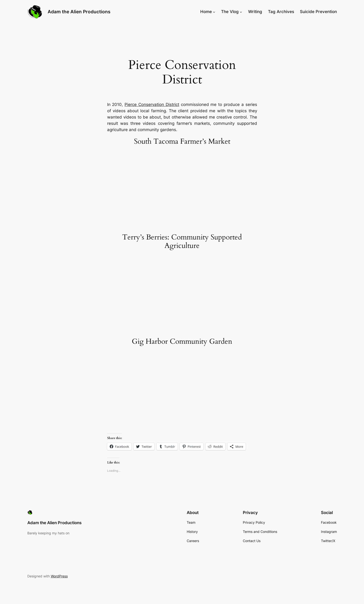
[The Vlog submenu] (241, 12)
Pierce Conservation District (152, 104)
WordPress (59, 576)
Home (206, 12)
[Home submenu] (214, 12)
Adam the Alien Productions (79, 12)
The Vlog (230, 12)
